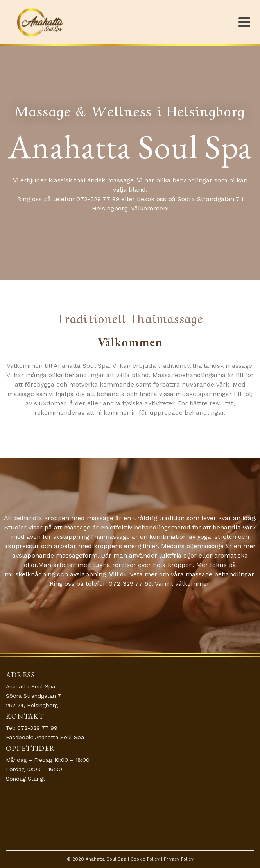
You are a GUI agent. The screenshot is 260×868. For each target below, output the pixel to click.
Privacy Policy (179, 859)
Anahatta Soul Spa (59, 737)
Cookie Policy (145, 859)
